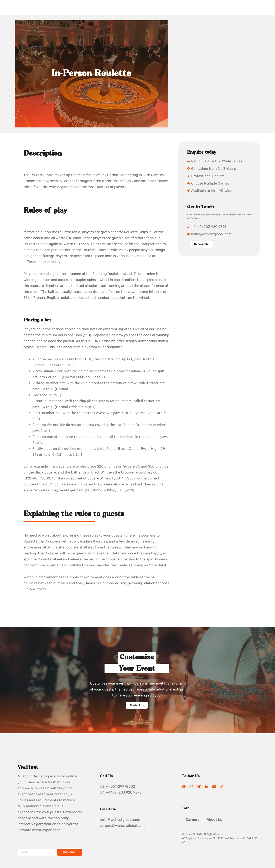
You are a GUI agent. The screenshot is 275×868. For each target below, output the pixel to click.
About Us (214, 820)
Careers (193, 820)
